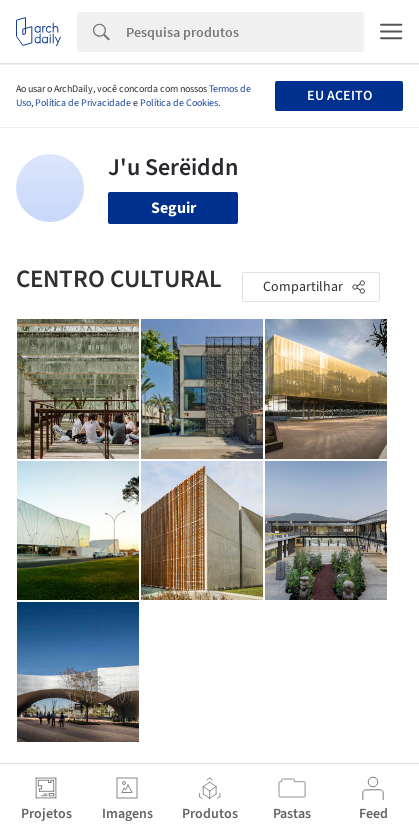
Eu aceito (339, 96)
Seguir (173, 208)
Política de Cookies (179, 103)
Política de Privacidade (83, 103)
